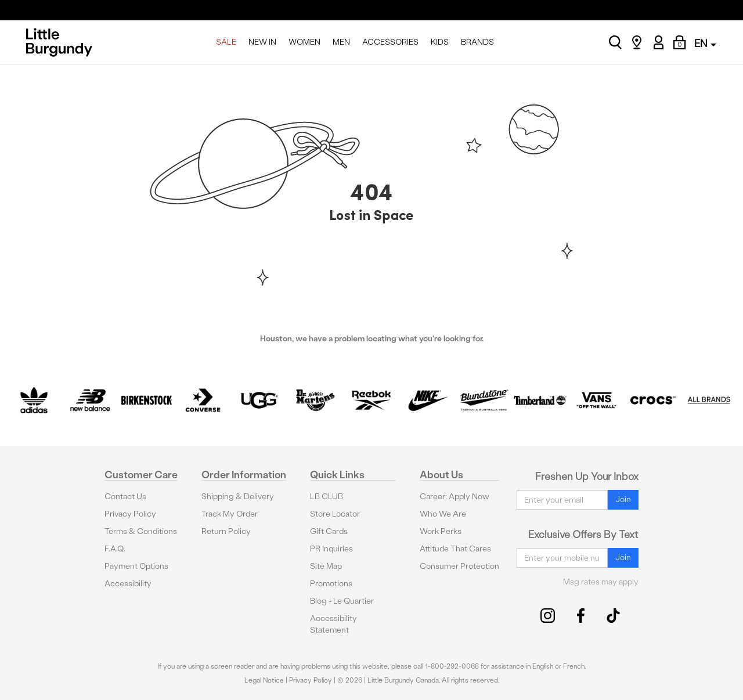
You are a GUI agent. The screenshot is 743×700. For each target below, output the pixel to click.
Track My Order (230, 514)
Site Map (326, 566)
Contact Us (125, 497)
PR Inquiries (331, 549)
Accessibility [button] (128, 584)
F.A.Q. (115, 549)
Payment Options (136, 566)
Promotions (331, 584)
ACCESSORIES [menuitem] (390, 42)
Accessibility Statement (333, 624)
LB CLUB (327, 497)
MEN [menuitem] (341, 42)
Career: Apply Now (455, 497)
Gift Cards (329, 531)
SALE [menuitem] (226, 42)
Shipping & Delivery (238, 497)
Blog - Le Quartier (342, 601)
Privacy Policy (130, 514)
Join (623, 499)
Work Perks (441, 531)
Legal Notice (264, 680)
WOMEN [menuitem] (304, 42)
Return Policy (226, 531)
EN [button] (705, 43)
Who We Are (443, 514)
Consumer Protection (459, 566)
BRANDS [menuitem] (477, 42)
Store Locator (335, 514)
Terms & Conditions (141, 531)
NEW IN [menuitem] (262, 42)
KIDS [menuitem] (440, 42)
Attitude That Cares (455, 549)
